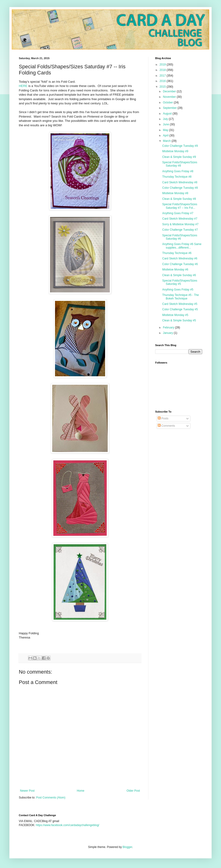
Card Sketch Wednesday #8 (180, 182)
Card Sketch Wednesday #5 (180, 304)
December (170, 91)
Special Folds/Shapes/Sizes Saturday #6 (180, 237)
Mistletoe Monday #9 (175, 151)
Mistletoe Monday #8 (175, 193)
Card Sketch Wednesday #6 (180, 258)
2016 (163, 81)
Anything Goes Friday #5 (178, 290)
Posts (163, 418)
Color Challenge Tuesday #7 (180, 230)
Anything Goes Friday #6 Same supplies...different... (182, 246)
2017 (163, 76)
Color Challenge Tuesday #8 (180, 188)
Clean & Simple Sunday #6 (179, 275)
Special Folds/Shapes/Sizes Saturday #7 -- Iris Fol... (180, 206)
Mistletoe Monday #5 (175, 315)
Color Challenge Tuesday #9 (180, 146)
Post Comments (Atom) (51, 798)
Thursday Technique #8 (177, 177)
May (166, 130)
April (166, 135)
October (168, 102)
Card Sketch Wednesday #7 (180, 219)
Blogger (127, 847)
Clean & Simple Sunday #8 (179, 199)
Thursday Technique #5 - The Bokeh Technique (181, 297)
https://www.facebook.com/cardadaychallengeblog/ (68, 825)
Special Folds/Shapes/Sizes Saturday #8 (180, 164)
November (170, 97)
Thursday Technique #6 (177, 253)
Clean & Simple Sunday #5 (179, 320)
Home (81, 791)
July (166, 119)
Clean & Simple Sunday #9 (179, 157)
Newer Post (27, 791)
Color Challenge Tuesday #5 (180, 309)
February (169, 328)
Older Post (133, 791)
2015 (163, 87)
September (170, 108)
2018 (163, 70)
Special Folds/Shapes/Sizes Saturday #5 (180, 282)
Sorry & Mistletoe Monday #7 (180, 224)
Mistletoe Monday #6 (175, 270)
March (167, 141)
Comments (166, 426)
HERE (23, 86)
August (168, 114)
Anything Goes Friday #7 (178, 213)
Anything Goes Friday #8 (178, 171)
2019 (163, 65)
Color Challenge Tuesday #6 (180, 264)
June (166, 124)
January (168, 333)
